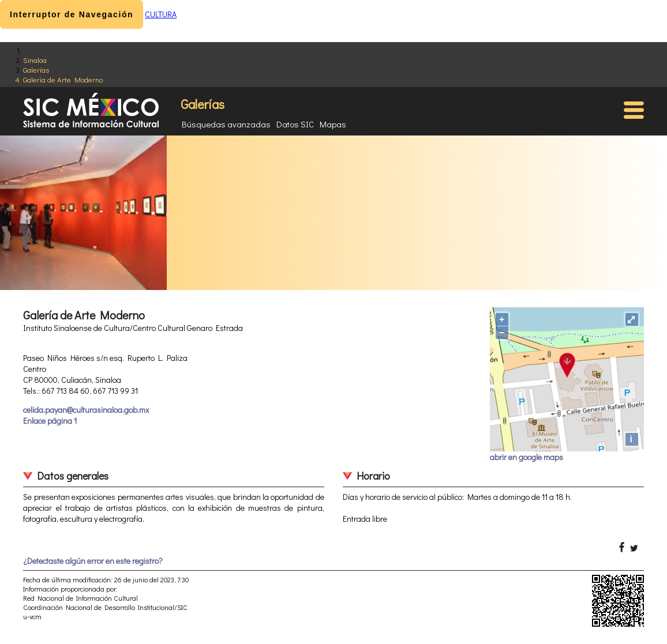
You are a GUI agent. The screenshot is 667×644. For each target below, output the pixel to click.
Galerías (36, 69)
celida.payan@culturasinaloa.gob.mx (86, 410)
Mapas (333, 124)
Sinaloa (35, 60)
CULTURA (161, 14)
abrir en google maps (527, 457)
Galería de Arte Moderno (63, 79)
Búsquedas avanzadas (226, 124)
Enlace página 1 (50, 421)
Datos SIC (295, 124)
